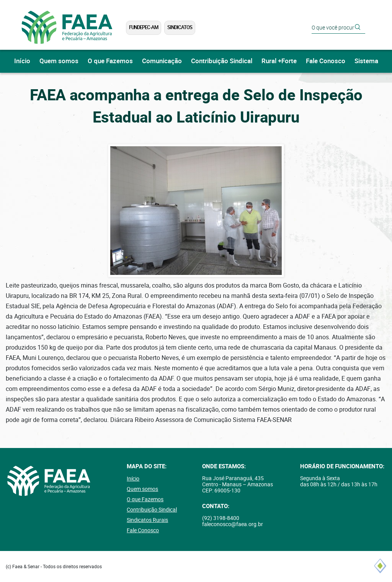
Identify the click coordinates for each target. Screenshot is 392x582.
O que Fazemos (110, 61)
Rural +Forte (279, 61)
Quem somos (59, 61)
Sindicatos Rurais (147, 520)
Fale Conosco (326, 61)
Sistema (366, 61)
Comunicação (162, 61)
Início (22, 61)
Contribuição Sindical (222, 61)
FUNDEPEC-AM (144, 27)
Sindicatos (180, 27)
